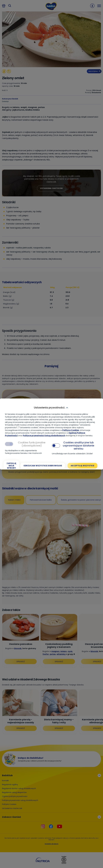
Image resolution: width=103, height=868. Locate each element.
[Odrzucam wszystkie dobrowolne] (43, 466)
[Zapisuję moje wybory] (11, 466)
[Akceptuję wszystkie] (82, 466)
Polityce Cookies (71, 430)
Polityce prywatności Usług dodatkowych (44, 436)
